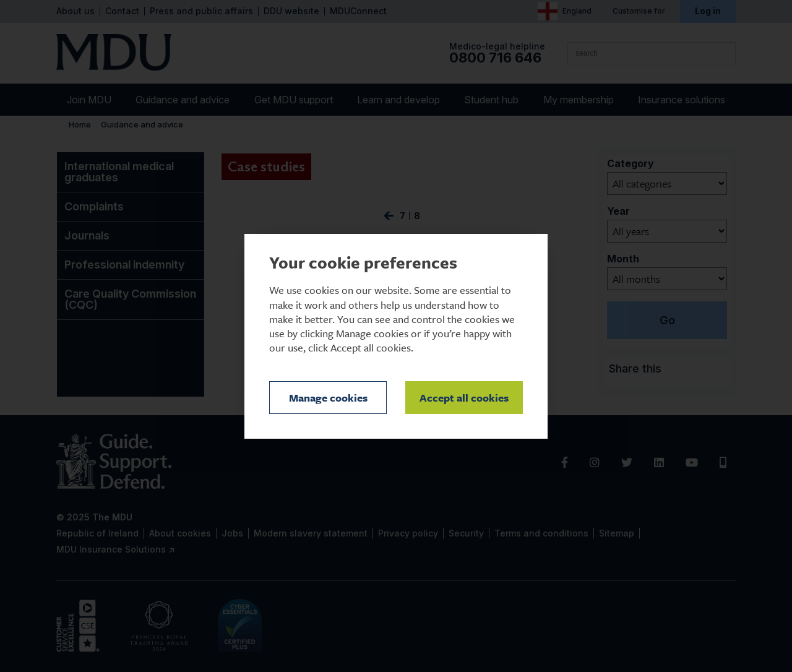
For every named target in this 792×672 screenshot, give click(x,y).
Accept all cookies (464, 398)
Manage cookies (328, 398)
